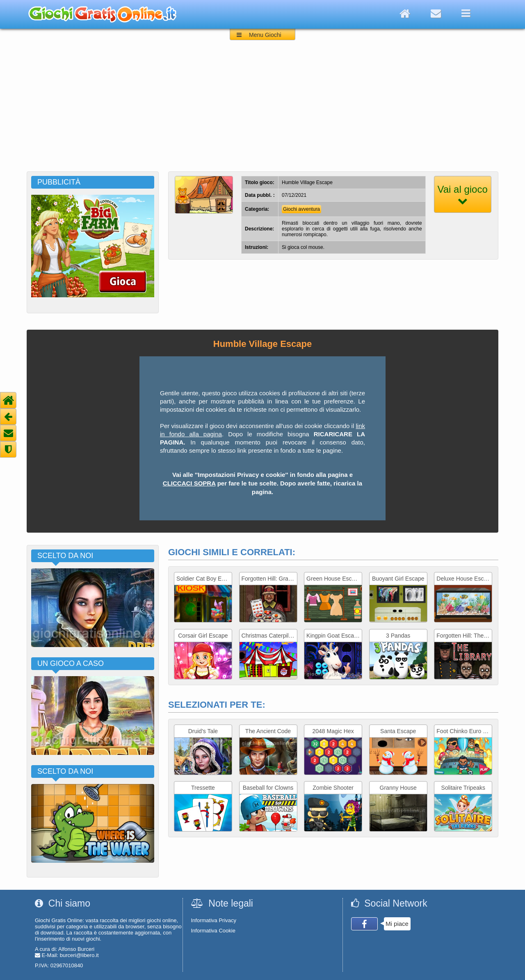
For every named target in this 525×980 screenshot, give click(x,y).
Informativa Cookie (213, 931)
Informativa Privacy (214, 920)
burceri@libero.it (79, 955)
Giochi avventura (301, 209)
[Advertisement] (262, 110)
